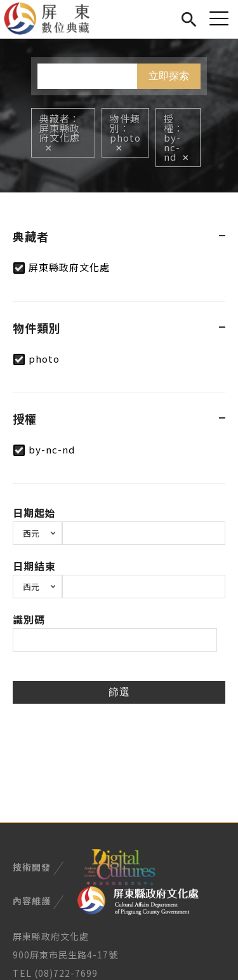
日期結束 (34, 566)
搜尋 (189, 17)
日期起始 (34, 513)
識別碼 (29, 619)
